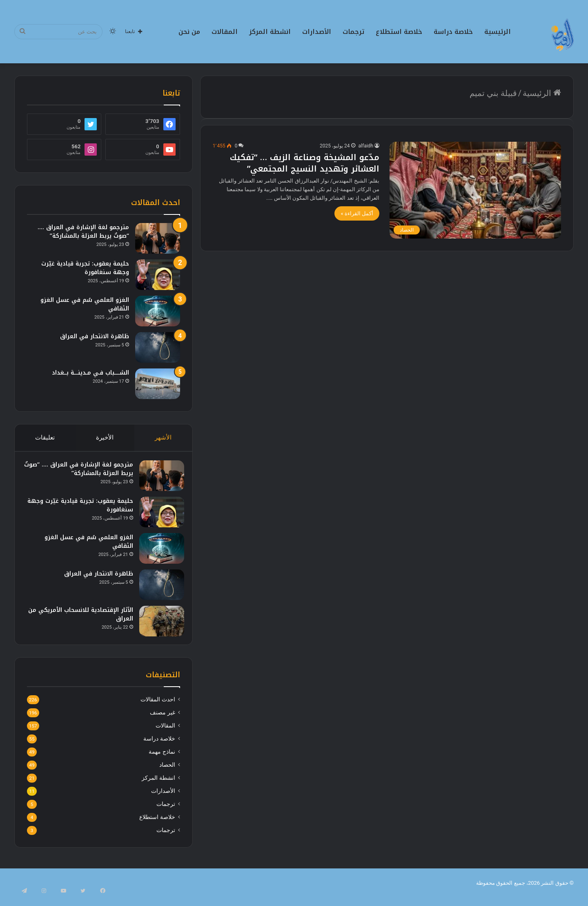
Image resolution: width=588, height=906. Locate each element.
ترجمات (353, 32)
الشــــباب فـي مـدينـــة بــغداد (90, 373)
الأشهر (164, 437)
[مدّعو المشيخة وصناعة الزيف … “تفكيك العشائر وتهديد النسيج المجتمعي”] (475, 190)
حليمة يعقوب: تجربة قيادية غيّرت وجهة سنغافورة (85, 268)
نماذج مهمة (162, 760)
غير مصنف (162, 721)
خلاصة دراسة (453, 32)
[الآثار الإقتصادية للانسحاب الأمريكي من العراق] (158, 625)
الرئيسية (498, 32)
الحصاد (167, 773)
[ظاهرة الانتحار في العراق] (158, 347)
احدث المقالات (158, 707)
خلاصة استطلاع (399, 32)
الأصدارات (317, 32)
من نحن (189, 32)
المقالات (225, 32)
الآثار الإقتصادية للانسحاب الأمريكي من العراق (82, 618)
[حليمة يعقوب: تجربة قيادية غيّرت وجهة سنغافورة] (158, 275)
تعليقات (45, 437)
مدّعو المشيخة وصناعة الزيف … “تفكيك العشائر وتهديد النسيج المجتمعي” (305, 163)
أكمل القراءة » (357, 213)
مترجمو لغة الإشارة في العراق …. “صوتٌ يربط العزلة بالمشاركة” (83, 232)
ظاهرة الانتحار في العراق (95, 336)
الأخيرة (105, 437)
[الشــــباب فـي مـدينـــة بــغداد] (158, 384)
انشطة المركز (270, 32)
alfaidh (366, 146)
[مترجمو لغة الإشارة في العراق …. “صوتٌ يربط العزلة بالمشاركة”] (158, 238)
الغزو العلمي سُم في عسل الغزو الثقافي (85, 304)
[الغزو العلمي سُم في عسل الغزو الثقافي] (158, 311)
